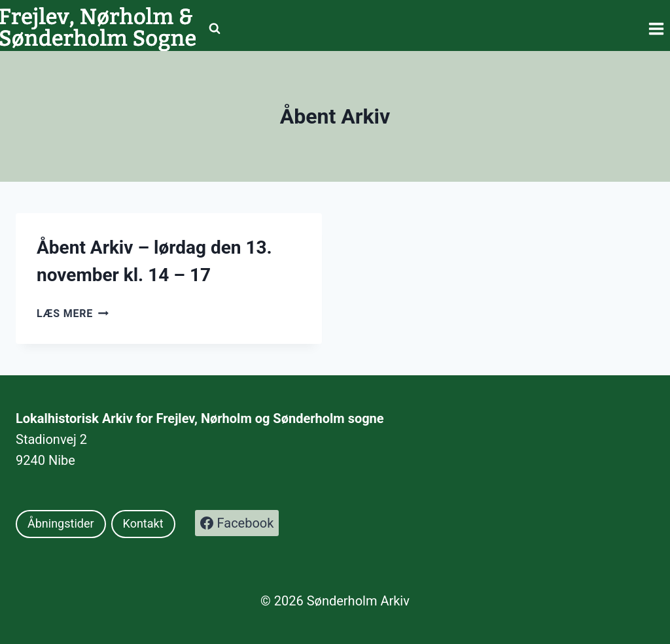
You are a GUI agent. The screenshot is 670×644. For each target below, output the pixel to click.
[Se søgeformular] (215, 29)
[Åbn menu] (656, 28)
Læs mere (73, 314)
